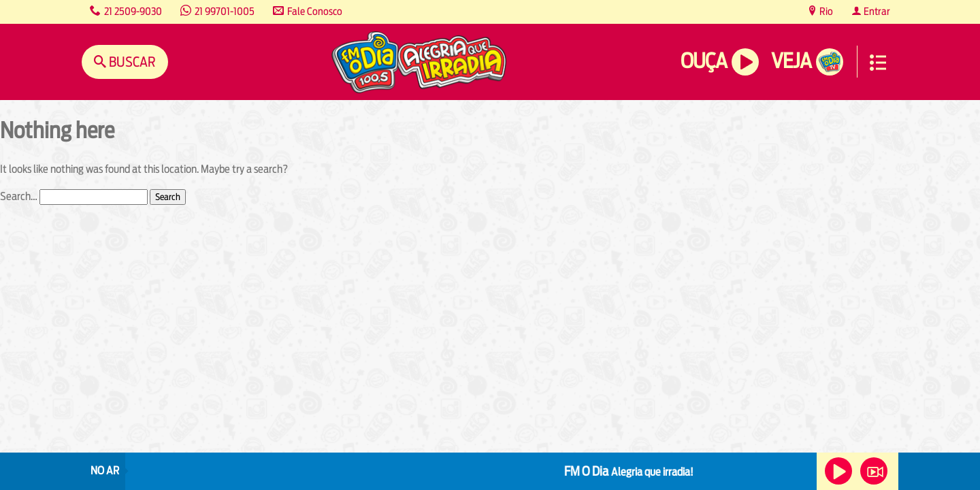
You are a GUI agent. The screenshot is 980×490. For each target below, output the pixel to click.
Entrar (876, 11)
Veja (791, 61)
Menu (878, 63)
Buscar (131, 62)
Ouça (704, 61)
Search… (19, 196)
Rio (825, 11)
